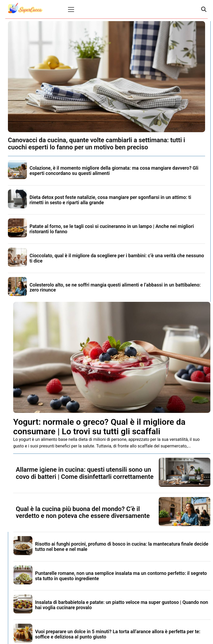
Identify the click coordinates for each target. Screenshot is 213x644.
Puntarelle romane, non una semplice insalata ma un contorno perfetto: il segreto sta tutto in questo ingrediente (121, 576)
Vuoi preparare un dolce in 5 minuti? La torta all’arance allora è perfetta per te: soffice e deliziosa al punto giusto (118, 634)
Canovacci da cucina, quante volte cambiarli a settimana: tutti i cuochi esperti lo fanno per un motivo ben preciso (96, 144)
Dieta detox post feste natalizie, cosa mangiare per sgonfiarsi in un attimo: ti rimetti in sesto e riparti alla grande (110, 200)
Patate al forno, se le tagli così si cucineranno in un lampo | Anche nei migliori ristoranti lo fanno (112, 229)
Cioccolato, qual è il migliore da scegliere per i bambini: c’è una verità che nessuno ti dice (117, 258)
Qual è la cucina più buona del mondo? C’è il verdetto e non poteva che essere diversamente (83, 512)
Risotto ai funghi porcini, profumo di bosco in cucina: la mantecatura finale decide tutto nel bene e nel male (122, 547)
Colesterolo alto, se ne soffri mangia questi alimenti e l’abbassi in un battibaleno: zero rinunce (115, 287)
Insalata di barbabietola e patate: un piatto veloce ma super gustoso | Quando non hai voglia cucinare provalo (122, 605)
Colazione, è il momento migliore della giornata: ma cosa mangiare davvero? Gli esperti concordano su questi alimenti (114, 171)
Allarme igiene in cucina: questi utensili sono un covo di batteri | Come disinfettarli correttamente (85, 473)
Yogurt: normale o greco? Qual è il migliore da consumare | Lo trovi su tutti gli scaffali (99, 426)
